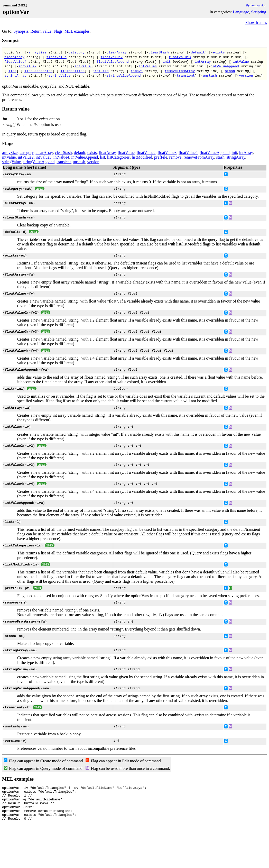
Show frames (256, 22)
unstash (210, 75)
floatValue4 (15, 61)
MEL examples (77, 31)
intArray (203, 61)
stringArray (15, 75)
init (167, 61)
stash (230, 71)
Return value (41, 31)
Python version (256, 5)
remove (137, 71)
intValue (241, 61)
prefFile (100, 71)
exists (219, 52)
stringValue (60, 75)
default (198, 52)
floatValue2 (112, 57)
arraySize (38, 52)
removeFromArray (180, 71)
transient (186, 75)
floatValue (57, 57)
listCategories (38, 71)
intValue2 (27, 66)
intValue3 (84, 66)
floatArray (14, 57)
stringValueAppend (124, 75)
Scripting (259, 12)
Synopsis (21, 31)
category (77, 52)
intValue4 (148, 66)
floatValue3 (180, 57)
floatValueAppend (113, 61)
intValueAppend (225, 66)
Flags (58, 31)
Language (241, 12)
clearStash (159, 52)
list (12, 71)
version (246, 75)
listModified (72, 71)
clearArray (117, 52)
